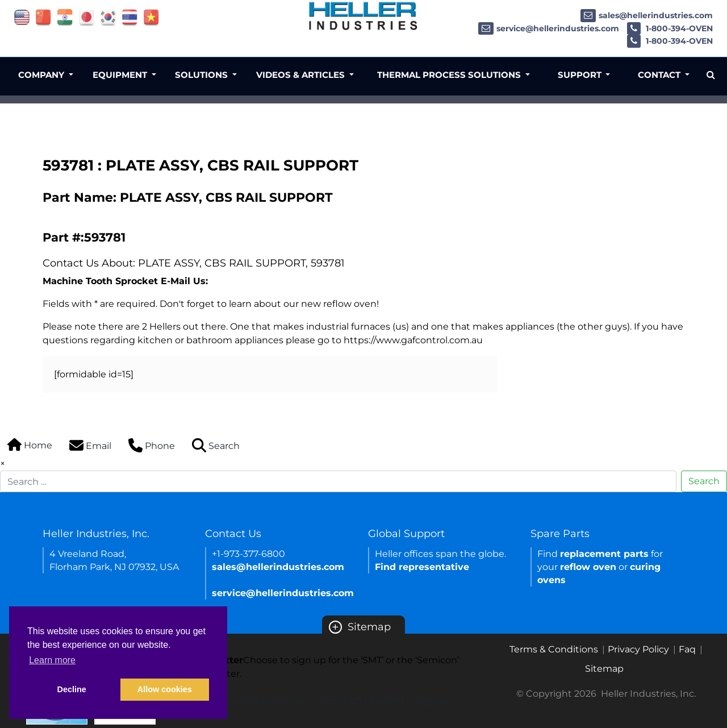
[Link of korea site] (108, 17)
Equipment (121, 75)
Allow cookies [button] (165, 689)
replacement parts (604, 554)
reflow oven (588, 567)
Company (42, 75)
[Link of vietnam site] (151, 17)
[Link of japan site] (87, 17)
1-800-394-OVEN (670, 28)
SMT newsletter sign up (251, 700)
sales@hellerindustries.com (647, 15)
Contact (660, 75)
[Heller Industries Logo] (363, 16)
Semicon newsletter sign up (386, 700)
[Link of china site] (43, 17)
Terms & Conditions (554, 649)
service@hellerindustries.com (549, 28)
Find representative (422, 567)
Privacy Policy (638, 649)
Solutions (202, 75)
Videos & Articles (302, 75)
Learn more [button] (52, 660)
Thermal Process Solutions (450, 75)
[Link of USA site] (22, 17)
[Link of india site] (65, 17)
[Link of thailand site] (130, 17)
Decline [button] (72, 689)
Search (704, 481)
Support (581, 75)
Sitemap (360, 627)
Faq (687, 649)
